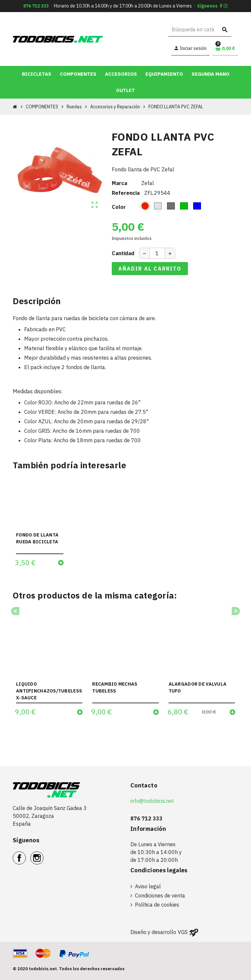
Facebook (26, 854)
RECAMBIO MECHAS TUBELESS (115, 687)
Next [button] (236, 611)
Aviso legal (148, 886)
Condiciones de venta (160, 895)
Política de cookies (157, 905)
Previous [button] (15, 611)
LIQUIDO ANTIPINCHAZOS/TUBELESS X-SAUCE (49, 691)
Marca (119, 183)
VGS (183, 932)
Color (119, 207)
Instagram (43, 854)
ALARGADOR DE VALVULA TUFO (198, 687)
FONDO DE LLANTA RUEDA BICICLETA (37, 538)
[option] (49, 666)
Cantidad (123, 253)
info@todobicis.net (152, 801)
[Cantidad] (157, 253)
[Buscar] (200, 30)
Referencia (126, 193)
